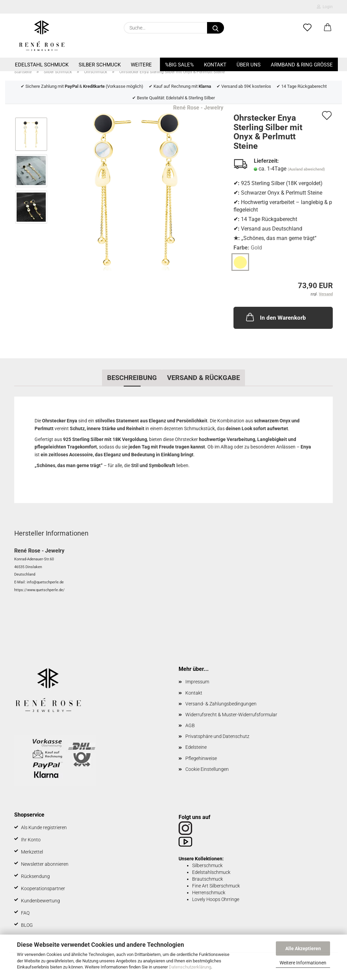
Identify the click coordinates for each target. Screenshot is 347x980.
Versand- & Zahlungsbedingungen (221, 704)
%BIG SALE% (179, 65)
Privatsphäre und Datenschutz (217, 736)
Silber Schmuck (100, 65)
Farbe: (248, 248)
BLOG (27, 925)
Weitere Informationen (303, 963)
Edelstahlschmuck (211, 872)
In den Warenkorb (275, 317)
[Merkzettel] (307, 28)
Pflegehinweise (201, 758)
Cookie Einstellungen (207, 769)
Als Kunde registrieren (44, 827)
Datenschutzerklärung (190, 967)
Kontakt (215, 65)
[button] (328, 28)
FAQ (25, 913)
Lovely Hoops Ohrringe (216, 899)
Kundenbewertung (40, 901)
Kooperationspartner (43, 888)
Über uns (249, 65)
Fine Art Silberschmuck (216, 886)
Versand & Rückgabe (203, 378)
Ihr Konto (31, 840)
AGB (190, 725)
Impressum (197, 682)
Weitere (141, 65)
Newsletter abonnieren (45, 864)
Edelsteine (196, 747)
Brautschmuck (208, 879)
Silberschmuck (207, 865)
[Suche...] (216, 28)
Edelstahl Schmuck (42, 65)
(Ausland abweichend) (306, 169)
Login (325, 7)
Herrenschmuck (209, 893)
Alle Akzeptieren (303, 948)
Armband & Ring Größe (302, 65)
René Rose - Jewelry (198, 108)
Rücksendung (35, 876)
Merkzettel (32, 852)
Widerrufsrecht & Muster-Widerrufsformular (231, 715)
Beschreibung (132, 378)
